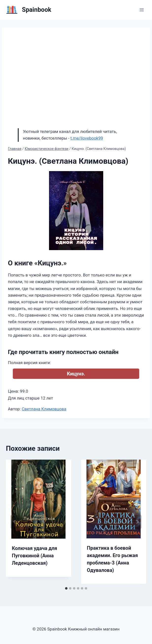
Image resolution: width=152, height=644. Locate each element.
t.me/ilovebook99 (87, 138)
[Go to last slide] (15, 522)
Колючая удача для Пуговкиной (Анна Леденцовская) (34, 556)
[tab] (66, 588)
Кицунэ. (76, 374)
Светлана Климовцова (44, 409)
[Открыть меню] (142, 10)
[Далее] (137, 522)
